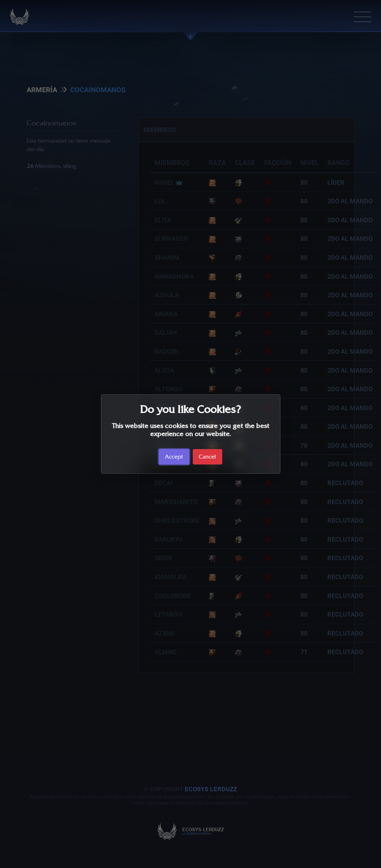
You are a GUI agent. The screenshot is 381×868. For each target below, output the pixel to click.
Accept (174, 457)
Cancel (207, 457)
